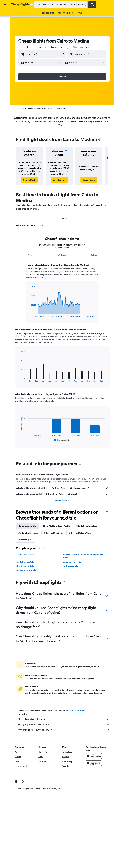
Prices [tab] (31, 255)
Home (17, 108)
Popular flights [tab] (25, 540)
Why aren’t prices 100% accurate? (64, 730)
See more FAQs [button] (62, 500)
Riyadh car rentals (25, 566)
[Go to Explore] (5, 39)
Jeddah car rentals (25, 562)
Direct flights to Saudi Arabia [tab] (56, 526)
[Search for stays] (5, 20)
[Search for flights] (5, 14)
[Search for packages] (5, 32)
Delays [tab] (94, 255)
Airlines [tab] (62, 255)
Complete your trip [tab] (27, 526)
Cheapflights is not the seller (64, 719)
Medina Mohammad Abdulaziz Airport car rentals (83, 556)
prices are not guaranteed (75, 710)
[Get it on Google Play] (94, 756)
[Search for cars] (5, 26)
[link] (29, 180)
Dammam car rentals (73, 562)
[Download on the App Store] (94, 763)
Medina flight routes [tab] (28, 533)
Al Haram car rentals (26, 570)
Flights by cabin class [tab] (87, 526)
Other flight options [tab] (53, 533)
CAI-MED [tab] (62, 219)
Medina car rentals (25, 555)
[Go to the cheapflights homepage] (22, 5)
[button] (5, 5)
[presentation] (99, 140)
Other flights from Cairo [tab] (80, 533)
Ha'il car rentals (70, 566)
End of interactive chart (29, 315)
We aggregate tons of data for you (64, 724)
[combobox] (57, 47)
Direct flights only (81, 47)
